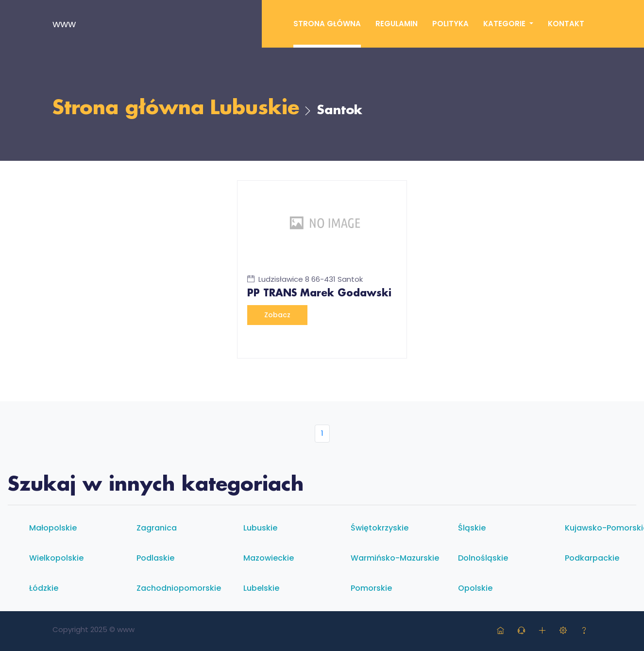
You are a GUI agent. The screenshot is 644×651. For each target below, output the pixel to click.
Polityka (450, 24)
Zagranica (157, 528)
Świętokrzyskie (380, 528)
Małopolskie (53, 528)
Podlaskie (155, 558)
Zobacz (277, 315)
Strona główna (327, 24)
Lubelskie (261, 588)
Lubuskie (254, 109)
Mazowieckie (269, 558)
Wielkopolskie (56, 558)
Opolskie (475, 588)
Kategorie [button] (505, 24)
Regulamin (397, 24)
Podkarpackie (592, 558)
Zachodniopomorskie (179, 588)
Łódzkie (44, 588)
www (64, 24)
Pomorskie (371, 588)
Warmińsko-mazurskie (395, 558)
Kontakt (566, 24)
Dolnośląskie (483, 558)
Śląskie (472, 528)
